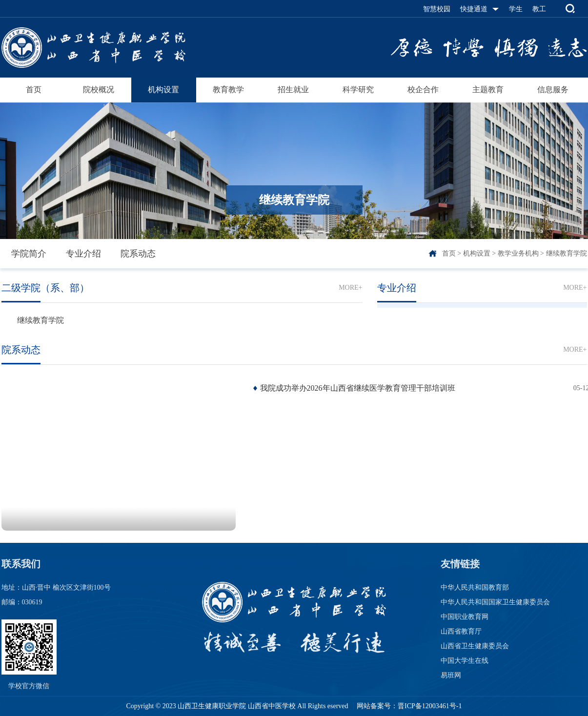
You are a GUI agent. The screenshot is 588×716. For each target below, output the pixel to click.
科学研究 (358, 89)
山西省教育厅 (461, 631)
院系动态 (138, 254)
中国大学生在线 (465, 661)
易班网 (451, 675)
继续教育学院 (567, 253)
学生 (516, 9)
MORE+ (350, 288)
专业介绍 (83, 254)
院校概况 (99, 89)
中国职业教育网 (465, 617)
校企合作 (423, 89)
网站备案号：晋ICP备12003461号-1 (409, 706)
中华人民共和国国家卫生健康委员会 (495, 602)
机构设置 (163, 89)
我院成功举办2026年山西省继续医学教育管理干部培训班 (358, 388)
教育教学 (228, 89)
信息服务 (553, 89)
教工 (539, 9)
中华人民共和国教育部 (475, 587)
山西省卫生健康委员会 (475, 646)
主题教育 (488, 89)
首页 (34, 89)
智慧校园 (437, 9)
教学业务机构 (518, 253)
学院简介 (29, 254)
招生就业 (293, 89)
